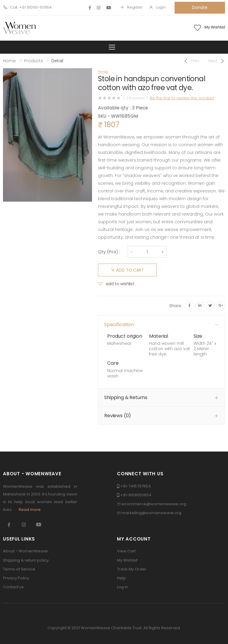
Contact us (13, 587)
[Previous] (191, 61)
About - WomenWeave (25, 551)
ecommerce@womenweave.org (154, 504)
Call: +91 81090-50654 (27, 7)
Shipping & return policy (26, 560)
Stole (103, 72)
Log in (122, 587)
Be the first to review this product (182, 98)
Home (9, 61)
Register (131, 7)
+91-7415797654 (136, 486)
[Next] (217, 61)
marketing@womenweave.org (152, 513)
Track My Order (132, 569)
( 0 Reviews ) (135, 98)
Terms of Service (19, 569)
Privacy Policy (16, 578)
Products (34, 61)
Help (121, 578)
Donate (200, 7)
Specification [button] (119, 325)
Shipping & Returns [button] (126, 397)
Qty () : (109, 252)
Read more (30, 510)
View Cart (126, 551)
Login (157, 7)
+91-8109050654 (136, 495)
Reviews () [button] (118, 416)
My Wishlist (127, 560)
